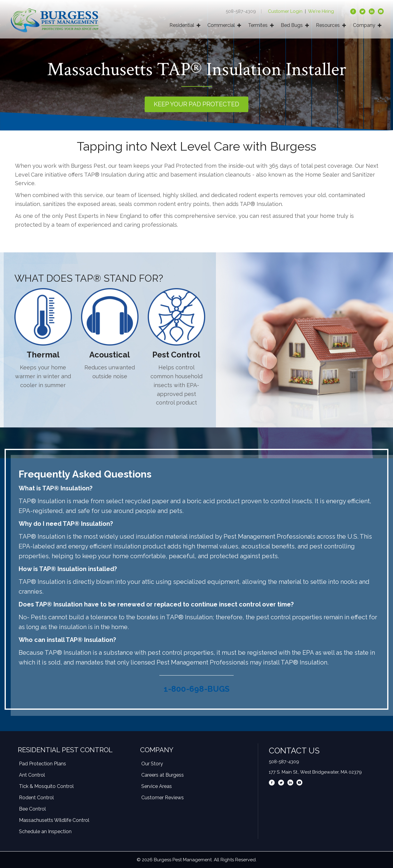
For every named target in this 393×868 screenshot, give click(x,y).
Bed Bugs (292, 25)
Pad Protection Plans (43, 764)
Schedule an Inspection (45, 831)
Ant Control (32, 775)
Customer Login (286, 11)
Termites (258, 25)
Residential (182, 25)
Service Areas (157, 786)
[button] (197, 104)
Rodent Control (36, 798)
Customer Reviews (163, 798)
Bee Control (32, 809)
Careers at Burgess (163, 775)
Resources (328, 25)
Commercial (221, 25)
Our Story (152, 764)
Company (364, 25)
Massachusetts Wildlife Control (54, 820)
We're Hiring (321, 11)
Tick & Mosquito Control (46, 786)
